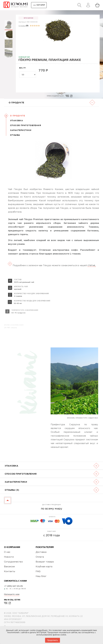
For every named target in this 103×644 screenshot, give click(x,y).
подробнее (42, 630)
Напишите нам (12, 594)
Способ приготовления (26, 125)
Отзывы (22, 26)
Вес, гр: (23, 68)
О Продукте (18, 116)
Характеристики (21, 130)
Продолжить (52, 640)
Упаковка (16, 121)
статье (91, 274)
